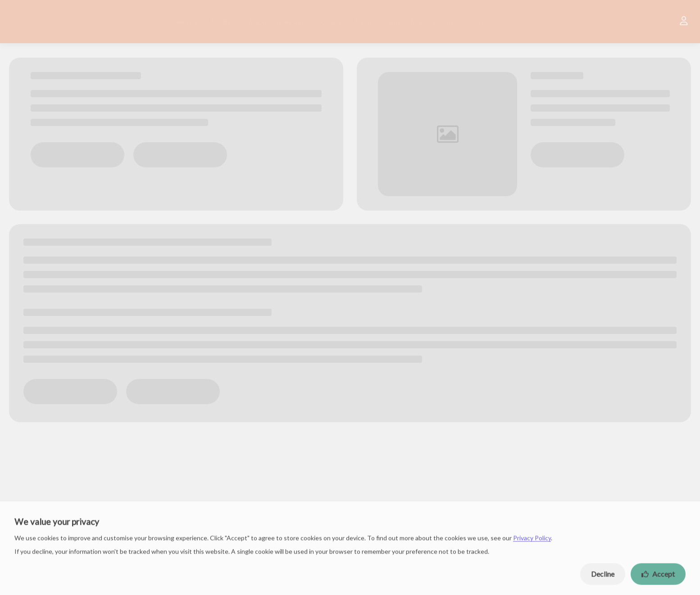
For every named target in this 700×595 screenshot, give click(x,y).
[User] (684, 22)
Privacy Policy (532, 541)
